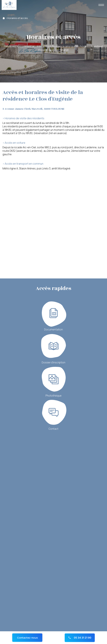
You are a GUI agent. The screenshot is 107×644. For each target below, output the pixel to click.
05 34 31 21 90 (80, 638)
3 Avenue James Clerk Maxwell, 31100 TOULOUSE (33, 109)
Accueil (4, 18)
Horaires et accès (18, 18)
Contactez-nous (27, 638)
